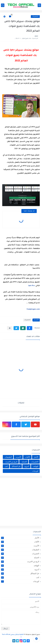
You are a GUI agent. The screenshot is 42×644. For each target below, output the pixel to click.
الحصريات (35, 16)
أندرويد (27, 466)
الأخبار (36, 457)
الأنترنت (18, 457)
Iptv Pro (32, 286)
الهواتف (36, 466)
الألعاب (28, 457)
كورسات (35, 471)
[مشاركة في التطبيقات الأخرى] (10, 328)
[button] (30, 328)
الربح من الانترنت (11, 462)
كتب (6, 466)
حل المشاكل (16, 466)
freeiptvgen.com (33, 309)
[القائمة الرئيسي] (39, 5)
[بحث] (3, 5)
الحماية (24, 462)
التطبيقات (8, 457)
